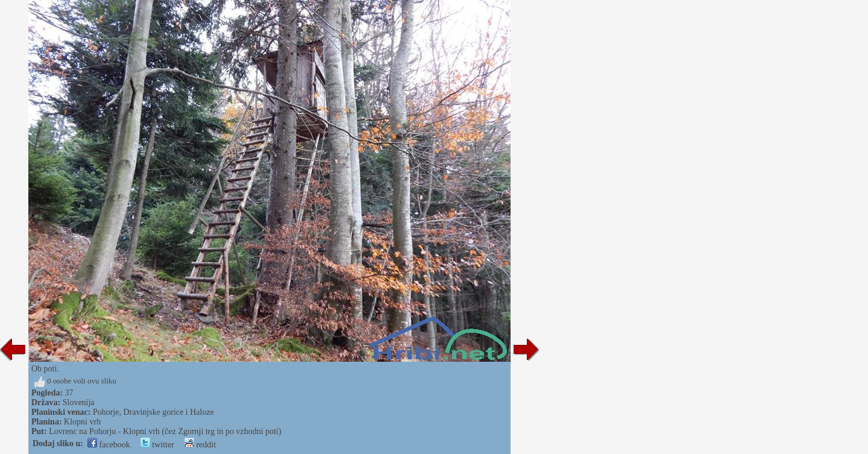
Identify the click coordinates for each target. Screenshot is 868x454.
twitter (157, 445)
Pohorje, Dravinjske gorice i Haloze (153, 412)
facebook (109, 445)
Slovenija (79, 402)
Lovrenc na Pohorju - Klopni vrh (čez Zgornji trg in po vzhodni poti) (165, 431)
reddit (200, 445)
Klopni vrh (82, 422)
